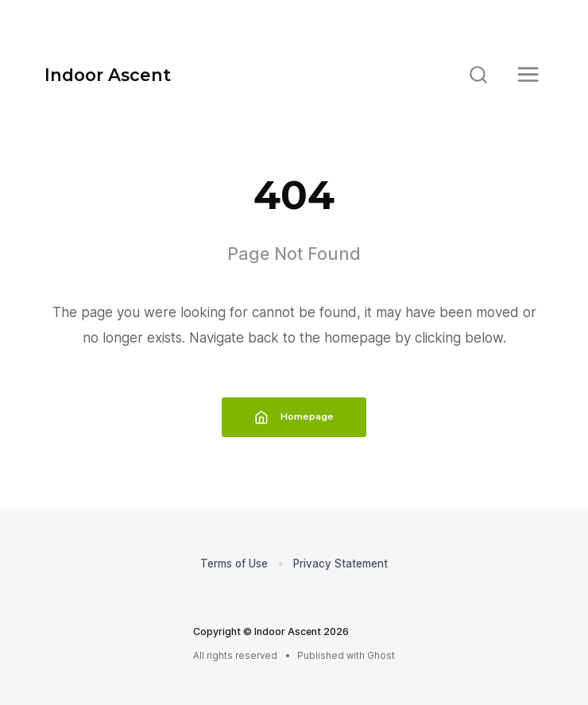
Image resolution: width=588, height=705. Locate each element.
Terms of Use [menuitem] (234, 564)
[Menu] (528, 75)
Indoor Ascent (108, 75)
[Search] (478, 75)
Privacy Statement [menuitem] (340, 564)
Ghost (381, 656)
